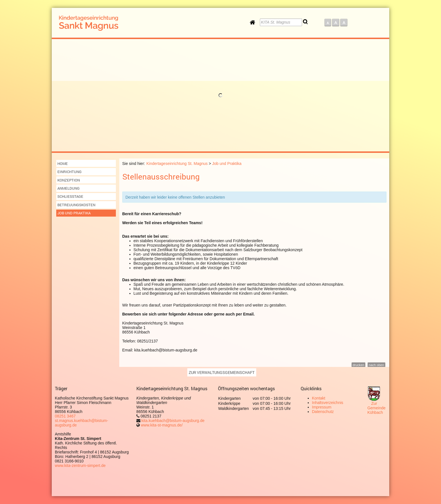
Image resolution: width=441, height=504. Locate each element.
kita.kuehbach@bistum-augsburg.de (172, 421)
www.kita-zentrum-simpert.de (80, 466)
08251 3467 (65, 416)
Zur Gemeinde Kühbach (376, 408)
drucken (358, 365)
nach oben (376, 365)
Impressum (322, 407)
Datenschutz (323, 412)
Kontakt (319, 398)
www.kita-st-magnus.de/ (162, 425)
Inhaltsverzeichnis (328, 403)
